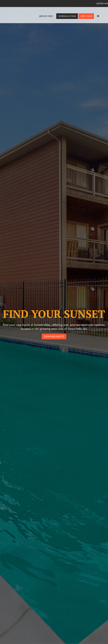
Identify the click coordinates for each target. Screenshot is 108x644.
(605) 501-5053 (46, 16)
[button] (98, 16)
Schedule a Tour (67, 16)
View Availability (54, 336)
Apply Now (86, 16)
